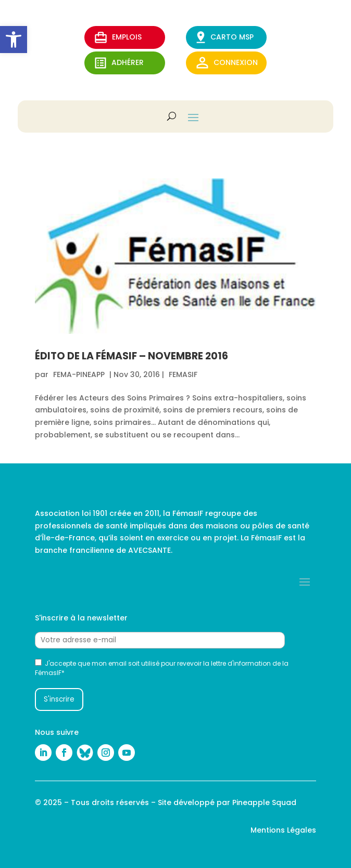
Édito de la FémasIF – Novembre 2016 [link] (131, 356)
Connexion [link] (227, 63)
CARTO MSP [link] (225, 37)
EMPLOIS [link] (118, 37)
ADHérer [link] (119, 63)
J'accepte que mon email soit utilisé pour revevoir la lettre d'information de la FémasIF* (162, 668)
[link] (14, 40)
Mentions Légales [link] (283, 830)
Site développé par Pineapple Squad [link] (227, 802)
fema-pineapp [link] (79, 374)
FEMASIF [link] (183, 374)
